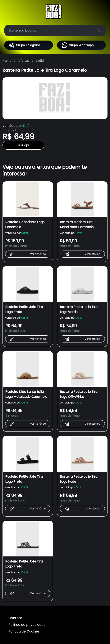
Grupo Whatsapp (77, 45)
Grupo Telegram (24, 45)
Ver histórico (28, 254)
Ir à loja (24, 145)
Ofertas (24, 61)
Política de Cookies (24, 631)
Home (7, 61)
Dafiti (40, 61)
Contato (15, 618)
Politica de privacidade (27, 625)
